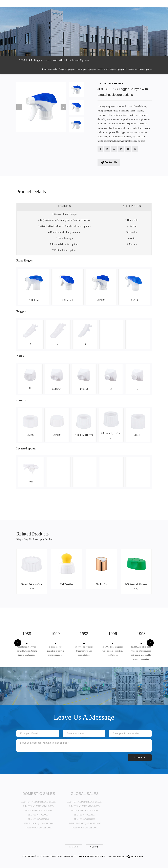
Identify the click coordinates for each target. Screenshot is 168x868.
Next (63, 107)
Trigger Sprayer (67, 69)
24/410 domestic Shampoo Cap (136, 586)
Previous (19, 107)
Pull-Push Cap (67, 584)
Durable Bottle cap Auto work (32, 586)
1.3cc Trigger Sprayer (85, 69)
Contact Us (109, 163)
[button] (18, 643)
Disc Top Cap (101, 584)
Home (47, 69)
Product (55, 69)
